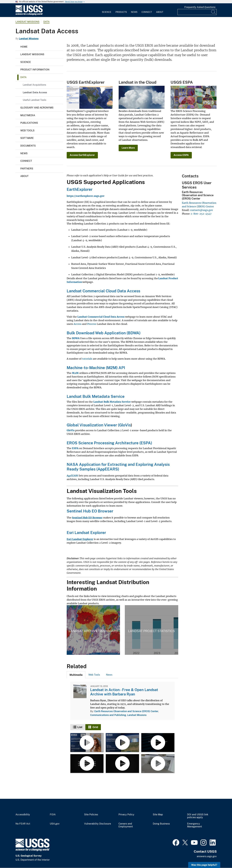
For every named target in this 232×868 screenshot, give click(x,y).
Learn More (128, 148)
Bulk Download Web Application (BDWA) (104, 333)
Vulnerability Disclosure (98, 824)
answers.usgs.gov (207, 856)
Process (92, 324)
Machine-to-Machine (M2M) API (96, 368)
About (160, 12)
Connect (147, 12)
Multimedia (28, 115)
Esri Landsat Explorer (86, 533)
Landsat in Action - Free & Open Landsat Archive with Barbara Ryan (124, 692)
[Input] (197, 12)
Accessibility (23, 815)
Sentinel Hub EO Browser (90, 511)
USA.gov (55, 824)
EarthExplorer (80, 189)
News (134, 12)
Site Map (158, 815)
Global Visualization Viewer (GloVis (99, 425)
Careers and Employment (126, 825)
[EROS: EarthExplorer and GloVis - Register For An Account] (122, 764)
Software (27, 138)
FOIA (53, 815)
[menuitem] (107, 10)
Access (78, 324)
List (80, 727)
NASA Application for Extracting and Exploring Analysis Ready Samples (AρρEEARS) (118, 467)
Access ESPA (181, 155)
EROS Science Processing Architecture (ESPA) (109, 443)
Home (24, 47)
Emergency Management (195, 825)
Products (121, 12)
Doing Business (161, 824)
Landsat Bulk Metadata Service (96, 396)
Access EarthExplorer (82, 155)
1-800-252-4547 (201, 214)
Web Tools (27, 131)
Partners (27, 169)
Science (107, 12)
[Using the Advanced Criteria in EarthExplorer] (87, 764)
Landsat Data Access (35, 92)
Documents (28, 146)
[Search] (214, 12)
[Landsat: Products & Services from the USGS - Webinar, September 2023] (122, 743)
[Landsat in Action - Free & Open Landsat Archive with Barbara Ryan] (158, 764)
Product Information (35, 70)
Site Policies (91, 815)
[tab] (76, 675)
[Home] (29, 15)
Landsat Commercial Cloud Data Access (103, 291)
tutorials (87, 359)
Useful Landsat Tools (34, 100)
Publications (29, 123)
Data (46, 22)
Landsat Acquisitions (34, 85)
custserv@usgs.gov (201, 210)
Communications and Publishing (108, 715)
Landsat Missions (27, 22)
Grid (95, 727)
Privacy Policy (126, 815)
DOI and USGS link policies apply (198, 816)
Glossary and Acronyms (37, 108)
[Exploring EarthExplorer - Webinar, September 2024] (87, 743)
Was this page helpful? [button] (204, 865)
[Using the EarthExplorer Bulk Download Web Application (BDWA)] (158, 743)
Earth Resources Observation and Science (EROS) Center (126, 711)
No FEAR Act (23, 824)
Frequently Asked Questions (200, 7)
